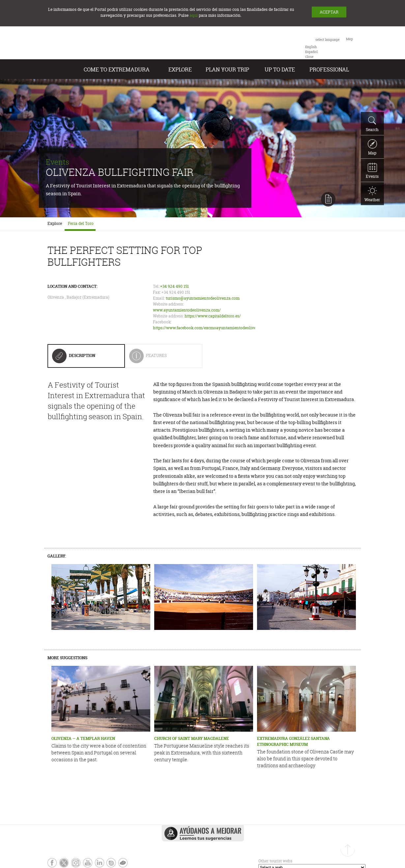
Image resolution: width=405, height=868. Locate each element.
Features (161, 358)
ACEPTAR (329, 12)
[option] (311, 47)
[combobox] (322, 48)
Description (74, 358)
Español (311, 52)
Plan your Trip (227, 69)
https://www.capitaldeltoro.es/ (213, 316)
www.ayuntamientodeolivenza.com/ (187, 310)
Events (372, 171)
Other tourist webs (275, 861)
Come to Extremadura (117, 69)
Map (372, 148)
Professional (329, 69)
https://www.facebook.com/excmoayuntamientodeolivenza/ (209, 328)
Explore (180, 69)
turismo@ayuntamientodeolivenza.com (203, 298)
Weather (372, 194)
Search (372, 124)
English (311, 47)
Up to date (280, 69)
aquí (194, 15)
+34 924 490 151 (174, 286)
